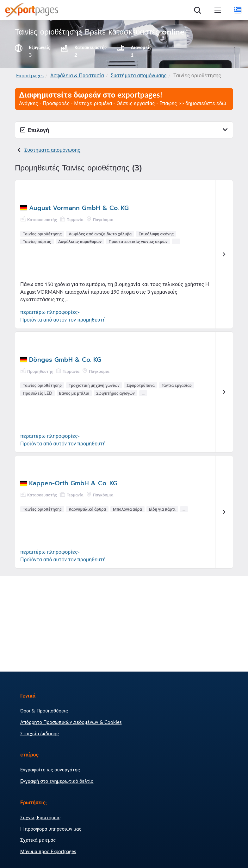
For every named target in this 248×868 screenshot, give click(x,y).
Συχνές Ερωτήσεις (40, 817)
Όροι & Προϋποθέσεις (44, 711)
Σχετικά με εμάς (38, 840)
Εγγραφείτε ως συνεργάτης (50, 769)
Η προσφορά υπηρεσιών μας (51, 829)
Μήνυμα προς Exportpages (48, 851)
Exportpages (30, 75)
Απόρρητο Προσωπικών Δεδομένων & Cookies (71, 722)
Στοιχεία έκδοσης (40, 733)
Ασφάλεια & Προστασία (77, 75)
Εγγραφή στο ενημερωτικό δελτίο (57, 781)
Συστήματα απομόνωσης (139, 75)
